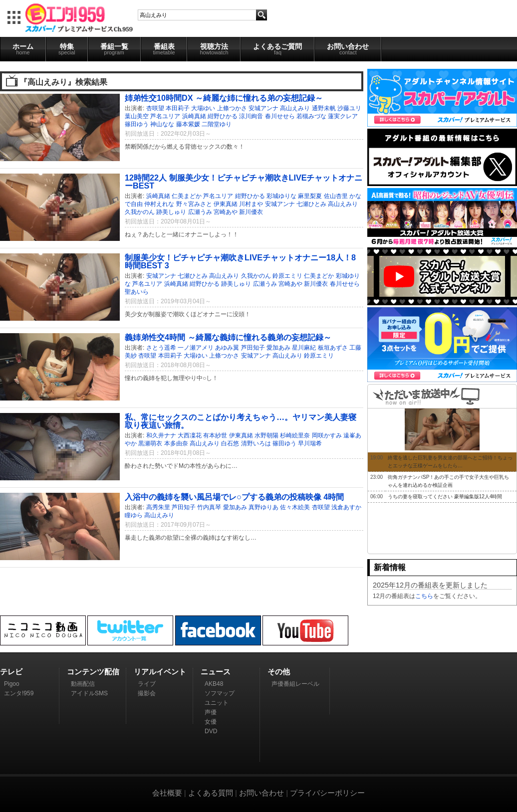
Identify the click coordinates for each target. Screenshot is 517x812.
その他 (279, 672)
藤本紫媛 (188, 124)
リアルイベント (160, 672)
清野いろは (256, 443)
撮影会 (147, 693)
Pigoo (12, 684)
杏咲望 (155, 108)
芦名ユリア (165, 116)
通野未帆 (324, 108)
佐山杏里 (336, 196)
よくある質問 (211, 793)
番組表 (164, 49)
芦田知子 (253, 348)
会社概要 (167, 793)
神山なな (162, 124)
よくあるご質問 (277, 49)
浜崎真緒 (194, 116)
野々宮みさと (194, 204)
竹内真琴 (209, 507)
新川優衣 (251, 212)
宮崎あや (226, 212)
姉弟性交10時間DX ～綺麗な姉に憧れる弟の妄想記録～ (224, 98)
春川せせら (280, 116)
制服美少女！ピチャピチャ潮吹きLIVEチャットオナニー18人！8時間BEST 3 (240, 261)
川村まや (251, 204)
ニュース (216, 672)
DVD (211, 731)
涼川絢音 (251, 116)
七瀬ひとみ (311, 204)
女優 (211, 722)
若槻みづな (311, 116)
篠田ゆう (137, 124)
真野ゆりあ (263, 507)
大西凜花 (190, 435)
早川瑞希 (310, 443)
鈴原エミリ (287, 276)
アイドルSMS (89, 693)
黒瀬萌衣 (150, 443)
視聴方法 (214, 49)
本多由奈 (176, 443)
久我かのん (140, 212)
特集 (67, 49)
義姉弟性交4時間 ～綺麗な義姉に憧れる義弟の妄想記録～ (228, 337)
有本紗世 (215, 435)
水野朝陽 (266, 435)
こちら (424, 596)
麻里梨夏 (310, 196)
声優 (211, 712)
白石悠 (230, 443)
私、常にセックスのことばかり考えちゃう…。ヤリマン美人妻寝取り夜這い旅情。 (241, 421)
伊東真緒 (226, 204)
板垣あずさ (333, 348)
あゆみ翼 (227, 348)
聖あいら (137, 292)
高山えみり (295, 108)
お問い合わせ (348, 49)
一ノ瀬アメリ (196, 348)
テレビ (11, 672)
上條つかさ (232, 108)
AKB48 (214, 684)
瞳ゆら (134, 515)
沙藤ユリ (349, 108)
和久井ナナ (161, 435)
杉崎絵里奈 (295, 435)
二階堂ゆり (217, 124)
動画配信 (83, 684)
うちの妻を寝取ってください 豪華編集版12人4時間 (445, 497)
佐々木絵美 (295, 507)
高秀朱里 (158, 507)
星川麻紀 (304, 348)
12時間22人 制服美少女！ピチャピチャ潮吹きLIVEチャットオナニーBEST (244, 182)
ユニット (217, 703)
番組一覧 (114, 49)
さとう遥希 (161, 348)
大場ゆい (203, 108)
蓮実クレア (343, 116)
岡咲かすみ (327, 435)
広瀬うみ (200, 212)
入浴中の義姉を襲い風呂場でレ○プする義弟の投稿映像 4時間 (234, 497)
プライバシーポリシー (327, 793)
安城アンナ (263, 108)
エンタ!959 (19, 693)
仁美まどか (187, 196)
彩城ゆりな (281, 196)
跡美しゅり (171, 212)
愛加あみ (278, 348)
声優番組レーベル (295, 684)
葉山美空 (137, 116)
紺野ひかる (223, 116)
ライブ (147, 684)
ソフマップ (220, 693)
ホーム (23, 49)
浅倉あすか (346, 507)
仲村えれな (159, 204)
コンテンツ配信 (93, 672)
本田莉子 (178, 108)
